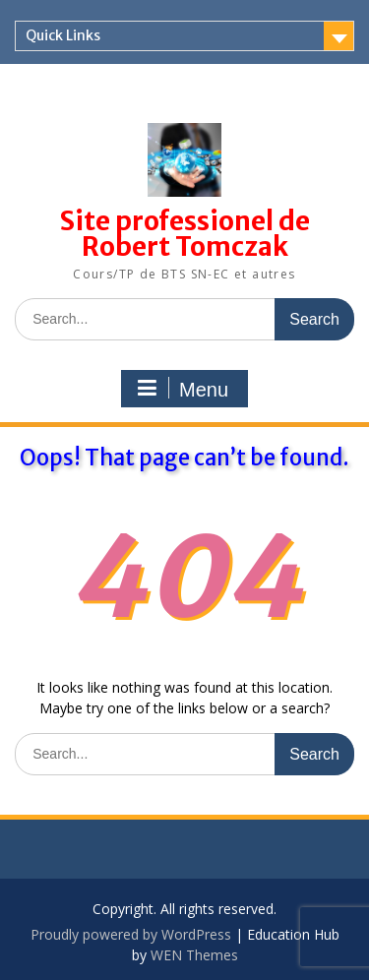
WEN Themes (194, 955)
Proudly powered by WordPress (131, 934)
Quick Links (63, 35)
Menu (182, 389)
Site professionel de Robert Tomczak (185, 234)
